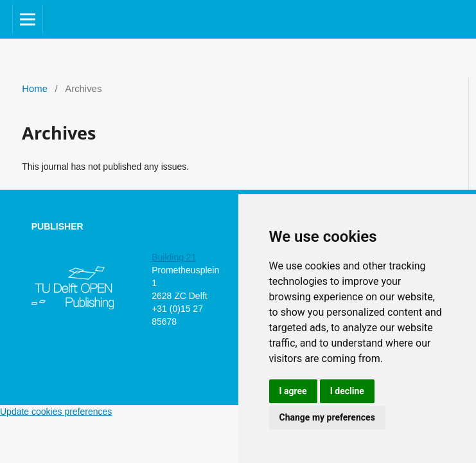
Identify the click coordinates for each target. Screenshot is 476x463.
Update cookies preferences (56, 412)
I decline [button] (347, 391)
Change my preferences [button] (327, 417)
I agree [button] (293, 391)
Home (35, 89)
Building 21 (174, 257)
